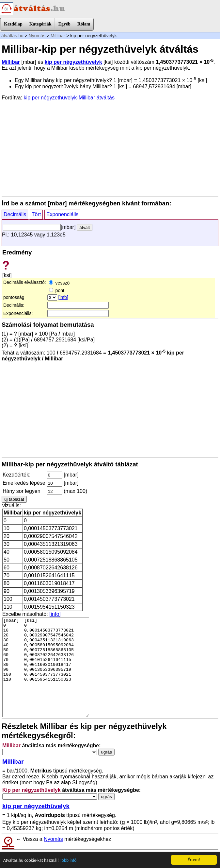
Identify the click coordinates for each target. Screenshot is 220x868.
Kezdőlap (13, 24)
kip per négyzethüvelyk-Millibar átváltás (69, 98)
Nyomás (37, 36)
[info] (63, 297)
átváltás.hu (12, 36)
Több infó (68, 861)
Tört (36, 214)
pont (57, 290)
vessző (59, 283)
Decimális (15, 214)
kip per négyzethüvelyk (73, 62)
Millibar (58, 36)
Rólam (84, 24)
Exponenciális (63, 214)
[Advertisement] (110, 148)
